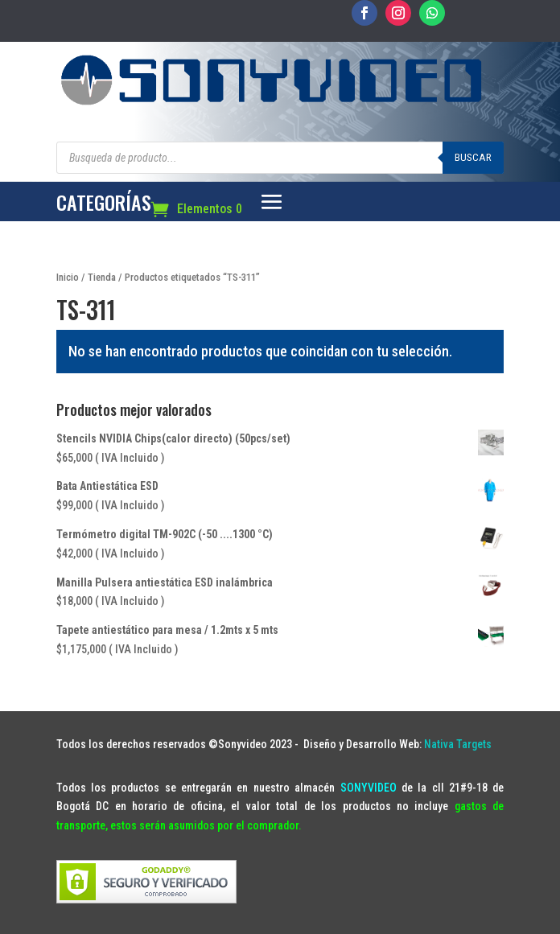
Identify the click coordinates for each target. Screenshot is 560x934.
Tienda (102, 277)
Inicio (68, 277)
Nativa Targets (458, 744)
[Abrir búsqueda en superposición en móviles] (280, 158)
